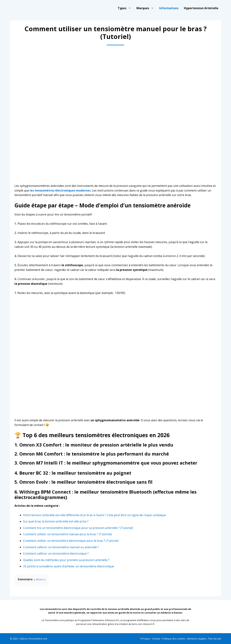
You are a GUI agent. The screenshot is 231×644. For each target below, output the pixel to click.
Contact (156, 639)
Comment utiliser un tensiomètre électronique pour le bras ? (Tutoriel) (71, 541)
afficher (40, 579)
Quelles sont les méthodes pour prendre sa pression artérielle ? (66, 560)
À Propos (145, 639)
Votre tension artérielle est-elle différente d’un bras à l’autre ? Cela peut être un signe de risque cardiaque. (95, 515)
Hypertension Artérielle (201, 8)
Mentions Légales (197, 639)
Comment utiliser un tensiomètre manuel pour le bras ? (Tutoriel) (67, 534)
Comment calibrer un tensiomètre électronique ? (56, 553)
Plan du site (215, 639)
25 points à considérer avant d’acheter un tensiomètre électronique (69, 566)
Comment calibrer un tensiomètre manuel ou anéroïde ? (61, 547)
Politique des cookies (174, 639)
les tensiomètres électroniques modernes (60, 190)
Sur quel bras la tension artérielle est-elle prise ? (56, 521)
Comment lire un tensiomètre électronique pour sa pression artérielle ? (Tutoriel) (78, 528)
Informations (169, 8)
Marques (146, 8)
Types (126, 8)
